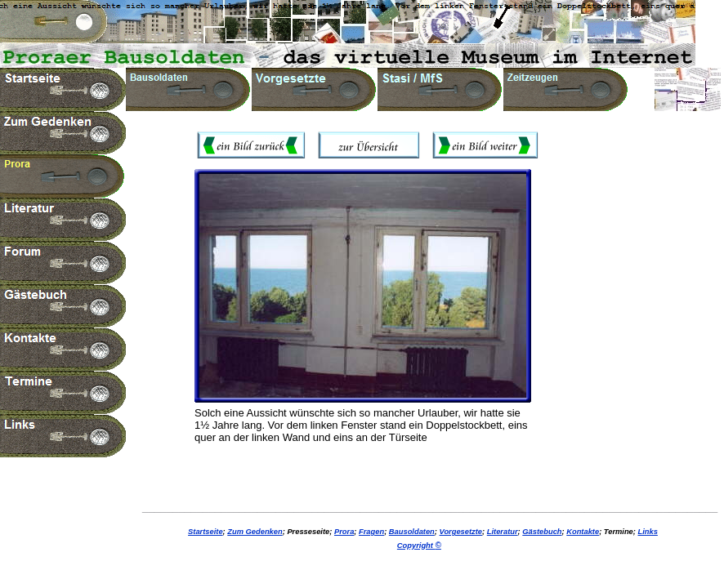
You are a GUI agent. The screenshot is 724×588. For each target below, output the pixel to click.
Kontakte (583, 532)
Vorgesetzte (461, 532)
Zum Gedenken (255, 532)
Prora (344, 532)
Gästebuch (542, 532)
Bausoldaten (412, 532)
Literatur (503, 532)
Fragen (371, 532)
